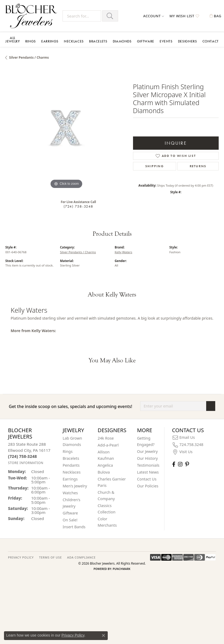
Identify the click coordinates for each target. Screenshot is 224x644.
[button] (154, 16)
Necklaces (74, 41)
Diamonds (122, 41)
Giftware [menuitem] (70, 513)
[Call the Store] (22, 456)
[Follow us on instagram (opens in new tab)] (180, 464)
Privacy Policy (73, 635)
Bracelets (98, 41)
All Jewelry (13, 40)
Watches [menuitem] (70, 493)
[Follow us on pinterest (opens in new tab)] (187, 464)
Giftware (146, 41)
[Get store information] (26, 463)
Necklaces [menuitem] (72, 472)
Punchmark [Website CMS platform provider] (122, 569)
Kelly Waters (123, 252)
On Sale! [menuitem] (70, 520)
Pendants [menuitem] (71, 465)
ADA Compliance (81, 557)
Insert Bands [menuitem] (74, 527)
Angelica (105, 465)
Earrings (50, 41)
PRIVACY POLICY (21, 557)
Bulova (104, 472)
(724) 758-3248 (78, 206)
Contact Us (147, 479)
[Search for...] (82, 16)
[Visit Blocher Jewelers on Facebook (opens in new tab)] (174, 464)
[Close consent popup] (103, 636)
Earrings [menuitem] (70, 479)
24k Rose (106, 438)
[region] (67, 129)
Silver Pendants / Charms (29, 57)
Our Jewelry (147, 451)
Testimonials (148, 465)
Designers (188, 41)
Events (166, 41)
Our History (147, 458)
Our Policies (148, 486)
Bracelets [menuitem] (71, 458)
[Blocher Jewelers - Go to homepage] (33, 16)
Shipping (155, 166)
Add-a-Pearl (108, 445)
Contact (211, 41)
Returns (198, 166)
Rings (31, 41)
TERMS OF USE (50, 557)
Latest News (148, 472)
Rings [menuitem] (68, 451)
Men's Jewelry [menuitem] (75, 486)
